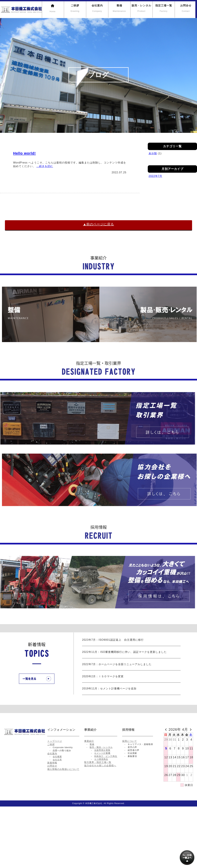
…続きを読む (45, 166)
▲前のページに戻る (99, 224)
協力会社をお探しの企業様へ (100, 766)
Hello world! (24, 153)
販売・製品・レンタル (101, 747)
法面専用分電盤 (102, 750)
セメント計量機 (102, 753)
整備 (119, 8)
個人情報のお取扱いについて (63, 769)
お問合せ (186, 8)
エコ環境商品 (101, 759)
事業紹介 (89, 741)
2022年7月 (155, 176)
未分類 (153, 153)
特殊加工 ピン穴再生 (106, 756)
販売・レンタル (141, 8)
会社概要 (57, 757)
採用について (130, 741)
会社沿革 (57, 760)
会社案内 (97, 8)
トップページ (55, 741)
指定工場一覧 (164, 8)
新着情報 (52, 763)
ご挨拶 (75, 8)
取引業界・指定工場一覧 (98, 762)
